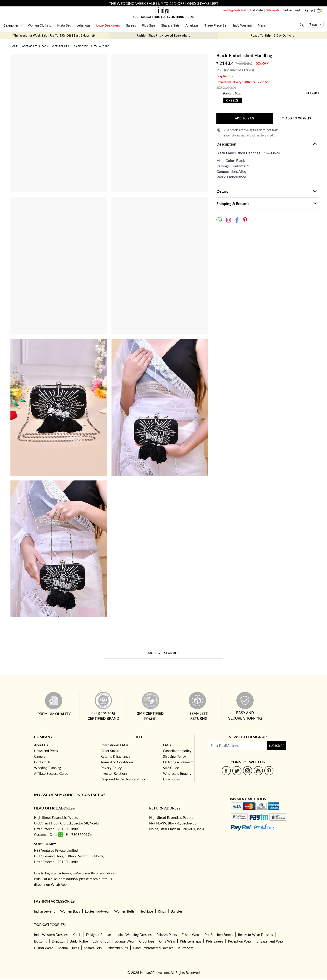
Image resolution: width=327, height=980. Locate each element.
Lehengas (84, 25)
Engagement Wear (270, 941)
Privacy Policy (111, 768)
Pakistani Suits (117, 948)
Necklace (146, 911)
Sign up (309, 10)
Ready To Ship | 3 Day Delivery (272, 36)
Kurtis (77, 935)
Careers (40, 756)
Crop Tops (147, 941)
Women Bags (70, 911)
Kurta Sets (186, 948)
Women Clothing (40, 25)
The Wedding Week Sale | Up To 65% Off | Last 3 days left (54, 36)
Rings (162, 911)
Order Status (110, 751)
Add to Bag (245, 118)
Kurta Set (64, 25)
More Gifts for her (163, 653)
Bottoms (41, 941)
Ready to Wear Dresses (255, 935)
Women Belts (124, 911)
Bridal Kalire (79, 941)
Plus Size (149, 25)
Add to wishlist (297, 118)
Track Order (256, 10)
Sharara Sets (170, 25)
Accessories (30, 46)
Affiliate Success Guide (51, 773)
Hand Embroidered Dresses (153, 948)
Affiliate (287, 10)
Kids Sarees (215, 941)
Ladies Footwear (97, 911)
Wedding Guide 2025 (234, 10)
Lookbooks (171, 779)
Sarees (131, 25)
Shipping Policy (175, 756)
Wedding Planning (48, 768)
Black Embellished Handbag (91, 46)
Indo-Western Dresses (51, 935)
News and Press (46, 751)
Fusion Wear (43, 948)
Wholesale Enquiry (177, 773)
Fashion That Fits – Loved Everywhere (163, 36)
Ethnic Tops (101, 941)
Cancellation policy (177, 751)
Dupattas (58, 941)
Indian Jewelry (45, 911)
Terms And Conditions (117, 762)
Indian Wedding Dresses (134, 935)
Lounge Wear (125, 941)
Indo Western (243, 25)
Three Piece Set (216, 25)
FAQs (167, 745)
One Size (232, 100)
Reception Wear (240, 941)
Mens (262, 25)
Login (298, 10)
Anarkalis (192, 25)
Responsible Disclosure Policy (123, 779)
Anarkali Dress (68, 948)
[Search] (302, 25)
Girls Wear (167, 941)
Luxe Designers (108, 25)
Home (14, 46)
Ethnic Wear (191, 935)
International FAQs (114, 745)
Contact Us (42, 762)
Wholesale (273, 10)
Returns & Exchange (115, 756)
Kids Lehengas (191, 941)
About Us (41, 745)
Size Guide (312, 93)
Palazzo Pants (167, 935)
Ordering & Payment (178, 762)
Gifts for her (61, 46)
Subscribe (277, 746)
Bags (45, 46)
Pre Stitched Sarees (219, 935)
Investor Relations (114, 773)
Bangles (177, 911)
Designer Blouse (98, 935)
